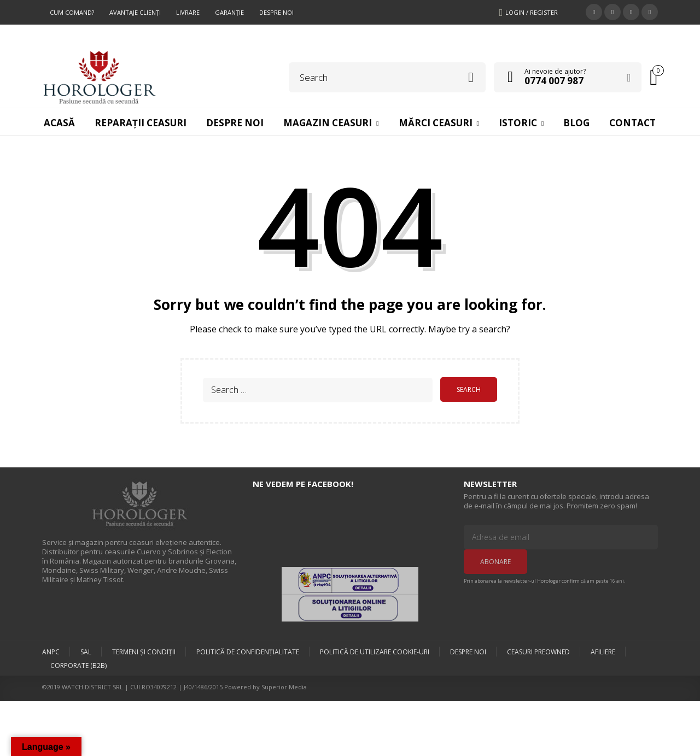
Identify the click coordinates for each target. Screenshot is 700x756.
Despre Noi (276, 12)
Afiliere (603, 650)
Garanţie (229, 12)
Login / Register (532, 12)
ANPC (51, 650)
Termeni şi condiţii (144, 650)
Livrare (188, 12)
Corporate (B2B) (78, 664)
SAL (86, 650)
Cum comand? (72, 12)
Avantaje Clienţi (135, 12)
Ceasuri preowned (538, 650)
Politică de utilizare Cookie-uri (375, 650)
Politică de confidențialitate (248, 650)
